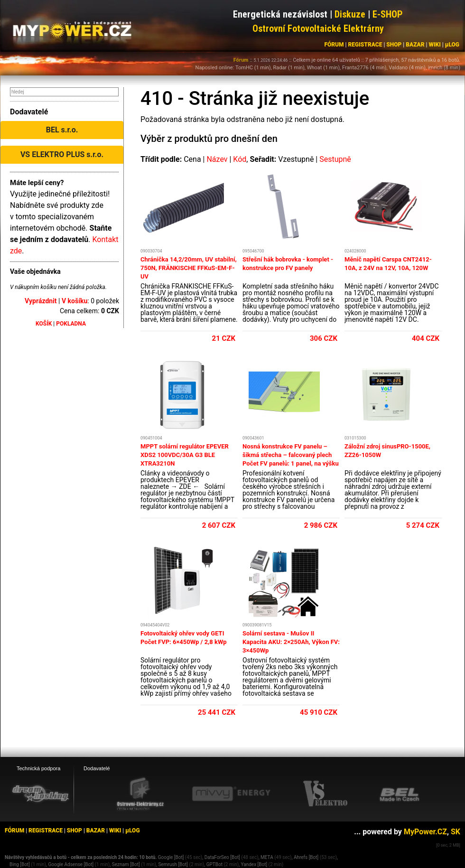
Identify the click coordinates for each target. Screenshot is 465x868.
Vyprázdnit (41, 301)
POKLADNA (71, 324)
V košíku (74, 301)
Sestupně (335, 159)
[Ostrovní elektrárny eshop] (140, 794)
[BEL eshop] (400, 794)
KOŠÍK (44, 324)
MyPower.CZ (425, 832)
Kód (240, 159)
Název (217, 159)
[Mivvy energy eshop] (231, 793)
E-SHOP (388, 14)
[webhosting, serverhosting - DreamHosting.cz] (40, 793)
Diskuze (350, 14)
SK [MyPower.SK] (456, 832)
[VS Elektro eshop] (325, 794)
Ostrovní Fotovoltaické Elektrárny (318, 28)
